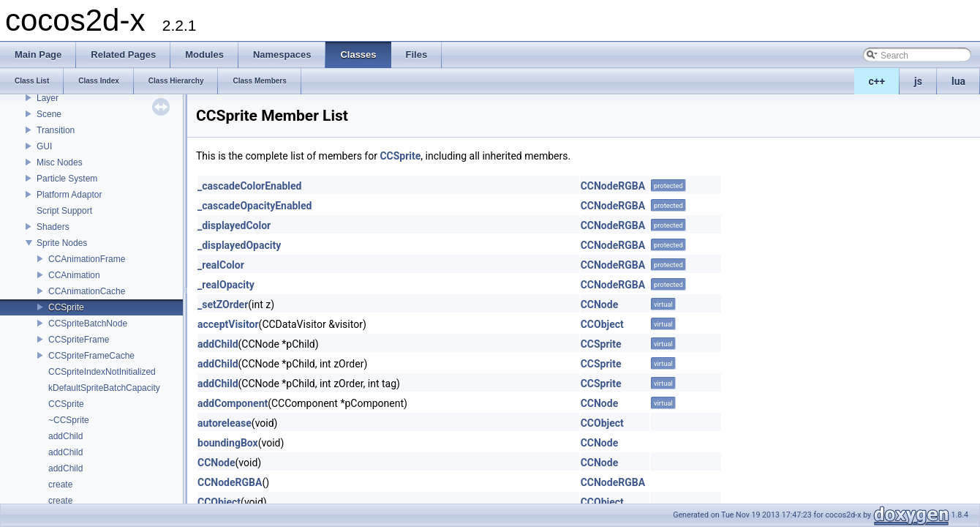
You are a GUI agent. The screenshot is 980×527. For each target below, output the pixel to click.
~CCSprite (69, 420)
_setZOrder (223, 304)
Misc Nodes (60, 162)
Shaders (53, 227)
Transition (56, 130)
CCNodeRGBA (613, 186)
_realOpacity (226, 285)
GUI (44, 146)
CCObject (602, 324)
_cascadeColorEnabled (249, 186)
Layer (48, 98)
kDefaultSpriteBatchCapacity (104, 388)
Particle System (67, 179)
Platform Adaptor (69, 195)
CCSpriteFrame (79, 340)
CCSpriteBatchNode (88, 324)
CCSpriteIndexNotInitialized (102, 372)
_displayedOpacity (239, 245)
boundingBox (228, 443)
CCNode (600, 304)
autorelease (225, 423)
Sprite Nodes (62, 243)
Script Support (64, 211)
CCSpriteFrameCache (91, 356)
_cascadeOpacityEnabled (255, 206)
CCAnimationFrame (87, 259)
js (918, 81)
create (60, 485)
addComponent (233, 403)
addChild (65, 436)
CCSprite (66, 307)
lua (958, 81)
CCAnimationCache (87, 291)
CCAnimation (74, 275)
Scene (49, 114)
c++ (877, 81)
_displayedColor (234, 225)
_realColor (221, 265)
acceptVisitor (228, 324)
